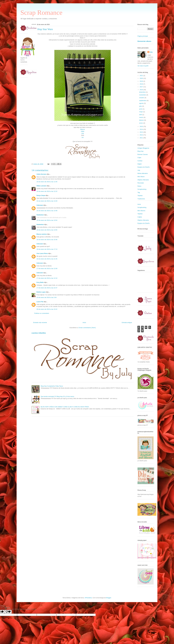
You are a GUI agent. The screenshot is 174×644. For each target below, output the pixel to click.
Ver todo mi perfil (143, 66)
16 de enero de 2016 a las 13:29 (47, 201)
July (83, 133)
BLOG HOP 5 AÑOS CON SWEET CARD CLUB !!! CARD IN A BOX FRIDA (65, 407)
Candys (140, 161)
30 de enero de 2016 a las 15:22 (47, 309)
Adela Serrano (41, 174)
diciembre (143, 92)
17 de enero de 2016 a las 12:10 (47, 278)
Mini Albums (141, 211)
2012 (142, 135)
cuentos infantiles (39, 333)
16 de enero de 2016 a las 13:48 (47, 211)
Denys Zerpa (41, 195)
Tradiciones (141, 199)
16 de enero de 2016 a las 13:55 (47, 230)
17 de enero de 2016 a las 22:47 (47, 288)
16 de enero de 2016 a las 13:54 (47, 220)
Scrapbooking (142, 189)
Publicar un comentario (42, 313)
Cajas (139, 158)
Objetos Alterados (143, 180)
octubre (142, 98)
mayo (141, 112)
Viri (83, 137)
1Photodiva (88, 598)
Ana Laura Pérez (42, 253)
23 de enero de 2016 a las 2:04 (46, 297)
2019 (142, 81)
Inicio (84, 322)
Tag (139, 192)
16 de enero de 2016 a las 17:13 (47, 249)
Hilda (83, 131)
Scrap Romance (41, 13)
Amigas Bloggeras (143, 148)
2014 (142, 129)
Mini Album (141, 177)
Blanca (83, 129)
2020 (142, 78)
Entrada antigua (127, 322)
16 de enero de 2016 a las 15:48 (47, 240)
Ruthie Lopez (41, 292)
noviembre (143, 95)
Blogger (109, 598)
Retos (139, 186)
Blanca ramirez (42, 234)
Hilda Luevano (41, 186)
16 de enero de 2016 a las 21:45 (47, 259)
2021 (142, 76)
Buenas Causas (143, 154)
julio (141, 106)
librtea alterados (143, 173)
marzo (141, 117)
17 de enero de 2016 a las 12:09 (47, 268)
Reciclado (141, 183)
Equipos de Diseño (144, 167)
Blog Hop (140, 151)
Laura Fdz (40, 302)
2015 (142, 126)
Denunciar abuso (144, 41)
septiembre (143, 101)
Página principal (143, 36)
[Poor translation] (8, 612)
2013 (142, 132)
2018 (142, 84)
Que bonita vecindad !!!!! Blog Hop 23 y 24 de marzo (57, 396)
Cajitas (140, 217)
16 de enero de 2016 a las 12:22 (47, 191)
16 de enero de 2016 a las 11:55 (47, 182)
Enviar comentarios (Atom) (87, 328)
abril (141, 115)
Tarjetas (140, 196)
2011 (142, 138)
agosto (142, 103)
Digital (139, 164)
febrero (142, 120)
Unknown (40, 205)
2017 (142, 87)
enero (141, 123)
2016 (142, 90)
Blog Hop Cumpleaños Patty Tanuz (52, 386)
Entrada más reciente (40, 322)
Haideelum (40, 215)
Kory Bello (40, 282)
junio (141, 109)
